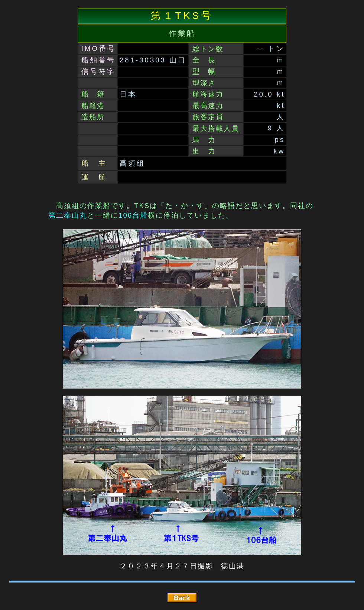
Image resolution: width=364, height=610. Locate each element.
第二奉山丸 (68, 215)
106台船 (133, 215)
